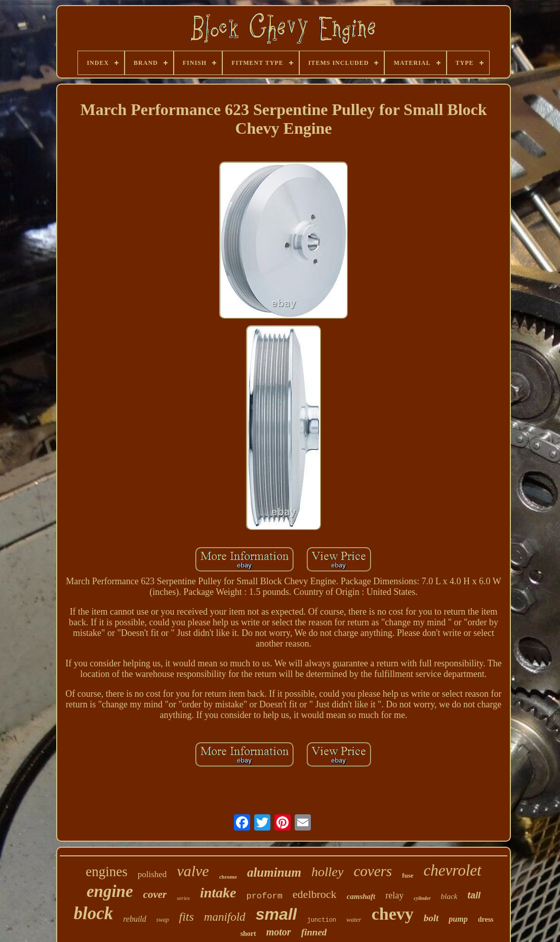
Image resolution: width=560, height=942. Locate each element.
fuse (408, 875)
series (183, 898)
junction (322, 920)
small (276, 914)
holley (328, 872)
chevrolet (453, 870)
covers (373, 871)
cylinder (422, 898)
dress (486, 919)
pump (458, 919)
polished (152, 874)
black (449, 896)
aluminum (274, 872)
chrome (228, 877)
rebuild (135, 919)
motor (279, 932)
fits (187, 917)
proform (264, 896)
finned (314, 932)
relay (394, 895)
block (93, 913)
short (248, 934)
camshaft (361, 896)
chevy (393, 914)
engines (106, 872)
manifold (225, 917)
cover (155, 894)
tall (474, 895)
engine (110, 891)
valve (193, 871)
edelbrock (315, 894)
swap (163, 920)
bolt (431, 918)
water (354, 919)
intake (218, 893)
